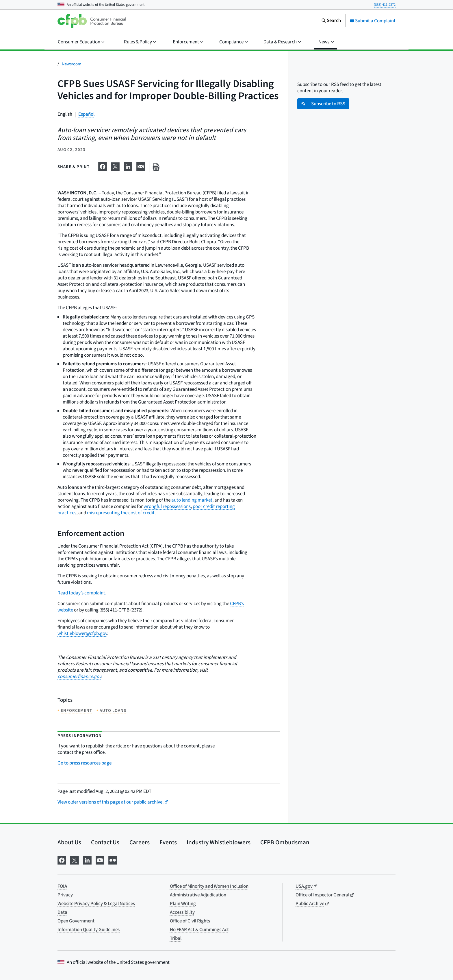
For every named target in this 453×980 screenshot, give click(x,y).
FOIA (62, 886)
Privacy (65, 895)
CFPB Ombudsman (285, 842)
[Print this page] (156, 167)
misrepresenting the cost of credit (121, 513)
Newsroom (72, 64)
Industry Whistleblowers (219, 842)
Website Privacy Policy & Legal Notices (96, 904)
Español (86, 114)
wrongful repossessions (167, 506)
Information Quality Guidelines (89, 930)
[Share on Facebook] (103, 166)
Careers (140, 842)
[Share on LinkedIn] (128, 166)
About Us (69, 842)
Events (168, 842)
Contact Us (105, 842)
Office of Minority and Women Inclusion (209, 886)
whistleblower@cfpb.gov (82, 633)
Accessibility (182, 912)
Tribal (176, 938)
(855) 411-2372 (385, 5)
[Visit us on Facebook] (62, 860)
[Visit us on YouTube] (100, 860)
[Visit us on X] (75, 860)
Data (62, 912)
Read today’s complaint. (82, 593)
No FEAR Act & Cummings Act (199, 930)
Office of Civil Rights (190, 921)
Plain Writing (183, 904)
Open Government (76, 921)
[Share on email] (141, 166)
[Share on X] (115, 166)
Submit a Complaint (373, 21)
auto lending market (192, 500)
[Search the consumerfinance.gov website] (331, 21)
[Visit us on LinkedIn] (87, 860)
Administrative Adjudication (198, 895)
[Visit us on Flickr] (113, 860)
